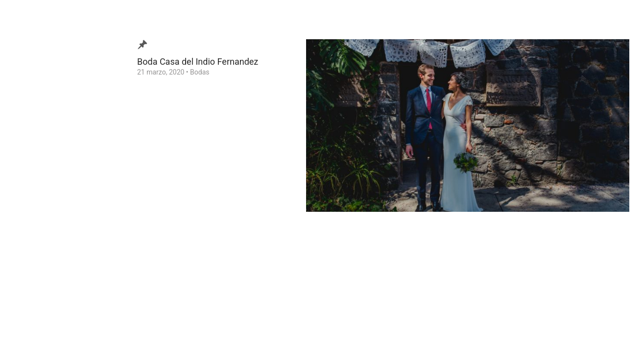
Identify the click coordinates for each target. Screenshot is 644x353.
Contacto (36, 193)
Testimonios (41, 177)
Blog (29, 132)
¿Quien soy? (40, 162)
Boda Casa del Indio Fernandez (198, 62)
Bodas (200, 72)
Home (31, 223)
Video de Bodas (46, 147)
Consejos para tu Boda (57, 208)
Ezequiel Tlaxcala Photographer (63, 330)
